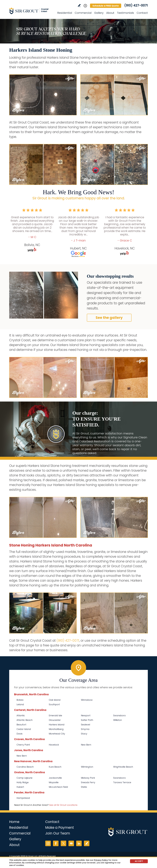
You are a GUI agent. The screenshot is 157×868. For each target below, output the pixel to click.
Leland (20, 704)
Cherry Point (23, 745)
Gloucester (55, 720)
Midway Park (88, 778)
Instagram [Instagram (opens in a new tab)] (48, 843)
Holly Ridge (23, 782)
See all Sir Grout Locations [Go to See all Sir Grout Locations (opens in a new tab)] (63, 805)
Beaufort (21, 725)
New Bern (86, 745)
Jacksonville (55, 778)
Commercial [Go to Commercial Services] (83, 13)
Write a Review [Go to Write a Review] (79, 5)
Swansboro (119, 715)
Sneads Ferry (88, 782)
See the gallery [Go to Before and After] (109, 318)
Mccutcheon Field (58, 787)
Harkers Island (57, 725)
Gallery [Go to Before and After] (99, 13)
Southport (54, 704)
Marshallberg (56, 729)
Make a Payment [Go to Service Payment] (60, 828)
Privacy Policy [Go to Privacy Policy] (101, 860)
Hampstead (23, 798)
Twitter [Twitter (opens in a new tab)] (63, 843)
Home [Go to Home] (14, 822)
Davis (20, 734)
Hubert (20, 787)
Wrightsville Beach (123, 767)
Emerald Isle (55, 715)
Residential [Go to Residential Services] (65, 13)
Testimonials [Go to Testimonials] (125, 13)
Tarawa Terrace (122, 782)
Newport (86, 715)
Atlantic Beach (25, 720)
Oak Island (55, 700)
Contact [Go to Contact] (142, 13)
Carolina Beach (25, 767)
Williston (118, 720)
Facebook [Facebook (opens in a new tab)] (56, 843)
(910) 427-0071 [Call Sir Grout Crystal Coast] (136, 5)
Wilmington (87, 767)
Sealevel (85, 725)
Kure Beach (55, 767)
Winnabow (87, 700)
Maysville (54, 782)
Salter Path (87, 720)
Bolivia (20, 700)
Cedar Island (24, 729)
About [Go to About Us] (110, 13)
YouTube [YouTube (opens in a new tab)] (71, 843)
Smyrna (85, 729)
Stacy (84, 734)
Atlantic (21, 715)
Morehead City (57, 734)
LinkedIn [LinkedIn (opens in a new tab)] (79, 843)
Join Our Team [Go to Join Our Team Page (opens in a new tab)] (58, 833)
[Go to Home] (31, 11)
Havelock (54, 745)
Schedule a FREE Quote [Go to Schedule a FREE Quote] (106, 6)
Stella (84, 787)
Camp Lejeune (24, 778)
